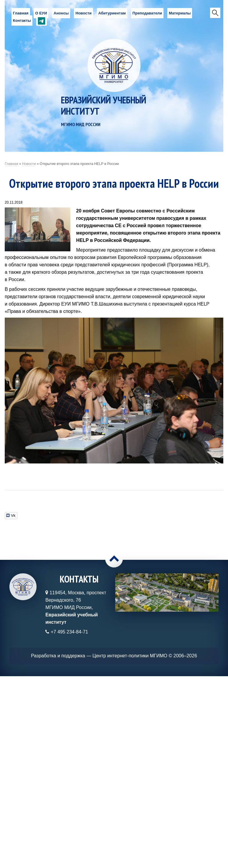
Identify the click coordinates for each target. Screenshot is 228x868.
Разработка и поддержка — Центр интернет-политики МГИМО (99, 656)
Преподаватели (147, 13)
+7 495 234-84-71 (69, 632)
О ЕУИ (41, 13)
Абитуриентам (112, 13)
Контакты (22, 20)
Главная (21, 13)
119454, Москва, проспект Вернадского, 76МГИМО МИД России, (76, 607)
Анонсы (61, 13)
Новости (84, 13)
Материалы (180, 13)
